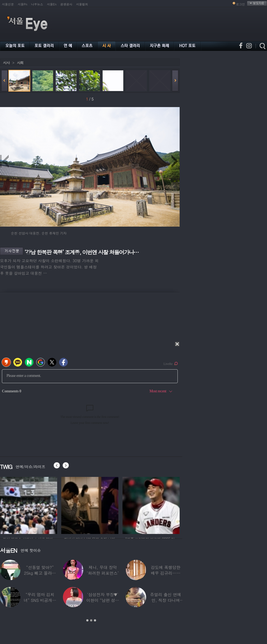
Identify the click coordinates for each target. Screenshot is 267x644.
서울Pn (22, 4)
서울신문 (8, 4)
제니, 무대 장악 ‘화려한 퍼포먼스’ (103, 570)
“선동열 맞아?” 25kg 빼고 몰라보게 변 (40, 573)
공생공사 (66, 4)
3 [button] (95, 620)
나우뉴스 (37, 4)
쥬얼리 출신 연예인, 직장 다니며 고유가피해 (165, 600)
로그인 (240, 4)
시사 (6, 63)
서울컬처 (82, 4)
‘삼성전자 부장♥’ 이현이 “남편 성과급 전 (103, 600)
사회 (20, 63)
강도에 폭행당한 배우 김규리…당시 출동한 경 (166, 573)
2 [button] (91, 620)
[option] (29, 505)
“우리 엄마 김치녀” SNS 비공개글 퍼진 (40, 600)
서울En (52, 4)
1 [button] (87, 620)
